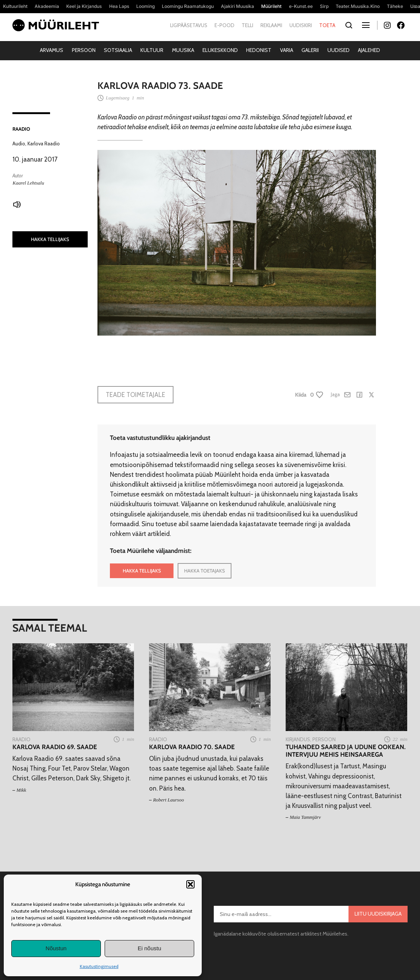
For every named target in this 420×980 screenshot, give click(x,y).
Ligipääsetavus (189, 25)
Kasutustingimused (99, 966)
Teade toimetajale (135, 395)
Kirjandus (298, 739)
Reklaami (271, 25)
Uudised (339, 50)
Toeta (327, 25)
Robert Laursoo (169, 800)
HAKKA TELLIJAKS (50, 239)
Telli (247, 25)
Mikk (21, 790)
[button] (190, 884)
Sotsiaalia (118, 50)
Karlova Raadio (44, 143)
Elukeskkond (220, 50)
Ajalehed (369, 50)
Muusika (183, 50)
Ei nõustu (150, 948)
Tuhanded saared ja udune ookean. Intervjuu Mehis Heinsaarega (346, 751)
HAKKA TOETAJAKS (205, 571)
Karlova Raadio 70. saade (192, 747)
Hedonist (259, 50)
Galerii (310, 50)
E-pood (224, 25)
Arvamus (52, 50)
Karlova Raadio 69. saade (55, 747)
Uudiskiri (301, 25)
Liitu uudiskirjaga (378, 914)
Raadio (21, 129)
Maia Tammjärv (305, 817)
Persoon (84, 50)
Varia (287, 50)
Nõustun (56, 948)
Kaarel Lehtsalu (28, 183)
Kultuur (152, 50)
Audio (19, 143)
